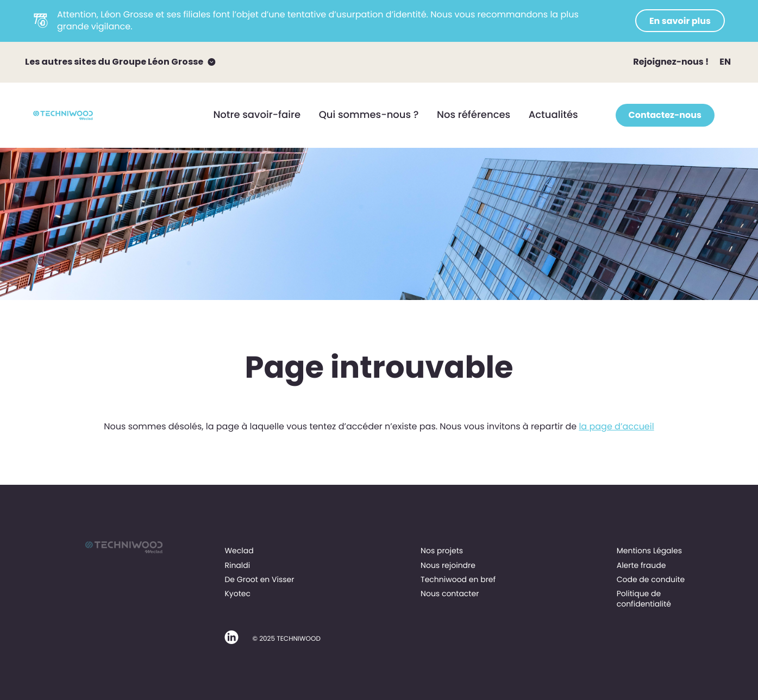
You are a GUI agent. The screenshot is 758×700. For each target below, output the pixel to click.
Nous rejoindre (448, 565)
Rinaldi (237, 565)
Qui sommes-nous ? (369, 115)
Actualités (553, 115)
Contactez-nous (665, 115)
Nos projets (442, 551)
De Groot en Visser (259, 579)
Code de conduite (651, 579)
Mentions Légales (649, 551)
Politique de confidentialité (644, 598)
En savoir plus (680, 21)
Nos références (474, 115)
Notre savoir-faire (257, 115)
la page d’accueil (616, 426)
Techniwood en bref (458, 579)
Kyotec (237, 593)
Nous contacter (450, 593)
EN (725, 62)
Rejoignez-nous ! (671, 62)
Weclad (239, 551)
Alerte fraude (641, 565)
